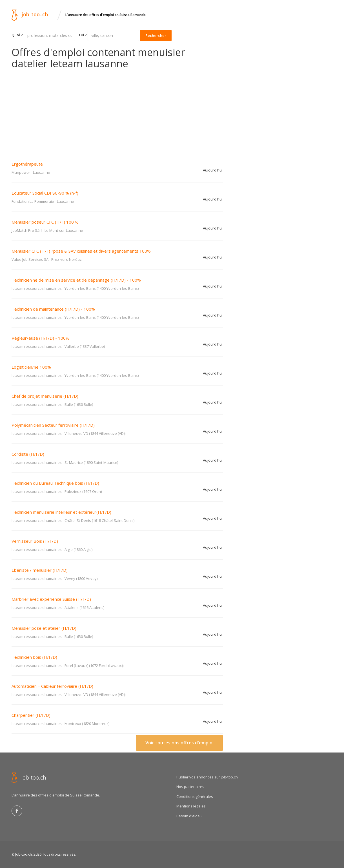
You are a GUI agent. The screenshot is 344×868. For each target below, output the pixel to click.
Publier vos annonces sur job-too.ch (207, 777)
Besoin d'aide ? (189, 816)
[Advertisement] (117, 111)
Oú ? (83, 35)
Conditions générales (195, 796)
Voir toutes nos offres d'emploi (179, 743)
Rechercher (156, 35)
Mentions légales (191, 806)
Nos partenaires (190, 787)
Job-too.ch (24, 854)
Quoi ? (17, 35)
